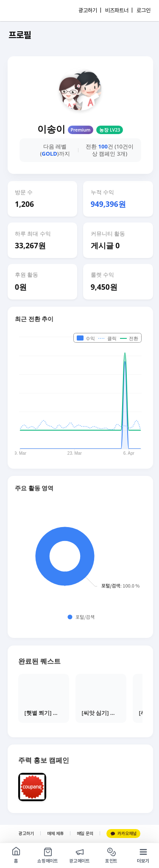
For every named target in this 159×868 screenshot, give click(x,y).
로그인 (144, 10)
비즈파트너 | (119, 10)
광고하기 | (90, 10)
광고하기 (26, 834)
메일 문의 (85, 834)
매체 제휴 (55, 834)
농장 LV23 (110, 130)
